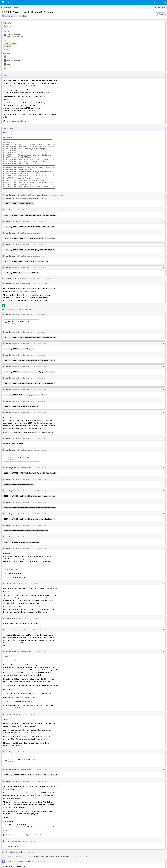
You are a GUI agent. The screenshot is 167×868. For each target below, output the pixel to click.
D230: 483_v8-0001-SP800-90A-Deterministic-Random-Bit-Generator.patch (29, 168)
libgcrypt (45, 195)
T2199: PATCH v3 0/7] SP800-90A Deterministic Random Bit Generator (28, 139)
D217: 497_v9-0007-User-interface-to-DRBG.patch (21, 151)
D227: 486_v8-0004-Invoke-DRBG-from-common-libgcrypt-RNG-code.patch (29, 165)
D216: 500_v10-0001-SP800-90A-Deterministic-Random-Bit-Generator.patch (30, 145)
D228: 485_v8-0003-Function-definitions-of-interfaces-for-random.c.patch (28, 159)
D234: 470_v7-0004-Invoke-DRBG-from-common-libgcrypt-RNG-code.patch (29, 188)
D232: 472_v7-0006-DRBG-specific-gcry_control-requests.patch (25, 180)
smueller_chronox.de (14, 34)
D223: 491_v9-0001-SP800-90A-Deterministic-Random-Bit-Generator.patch (29, 174)
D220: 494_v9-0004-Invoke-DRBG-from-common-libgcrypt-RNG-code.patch (29, 147)
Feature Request (35, 195)
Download (12, 324)
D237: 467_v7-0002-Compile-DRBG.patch (18, 184)
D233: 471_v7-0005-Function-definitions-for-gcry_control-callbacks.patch (28, 182)
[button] (165, 3)
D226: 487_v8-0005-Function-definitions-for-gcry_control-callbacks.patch (28, 172)
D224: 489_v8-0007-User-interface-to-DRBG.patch (21, 163)
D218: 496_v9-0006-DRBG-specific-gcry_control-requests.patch (25, 149)
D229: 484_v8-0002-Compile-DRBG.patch (18, 170)
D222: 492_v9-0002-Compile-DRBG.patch (18, 157)
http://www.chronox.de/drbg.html (16, 121)
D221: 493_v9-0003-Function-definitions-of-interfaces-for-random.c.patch (28, 153)
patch (25, 630)
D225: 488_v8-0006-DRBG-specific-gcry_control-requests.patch (25, 161)
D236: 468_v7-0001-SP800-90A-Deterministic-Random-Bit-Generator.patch (29, 176)
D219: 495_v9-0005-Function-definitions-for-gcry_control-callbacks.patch (28, 155)
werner (10, 26)
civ (8, 57)
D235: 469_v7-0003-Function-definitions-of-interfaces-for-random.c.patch (28, 186)
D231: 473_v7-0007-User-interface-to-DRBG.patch (21, 178)
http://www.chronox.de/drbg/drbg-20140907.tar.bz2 (23, 835)
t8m (9, 64)
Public (24, 16)
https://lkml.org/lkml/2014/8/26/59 (24, 291)
